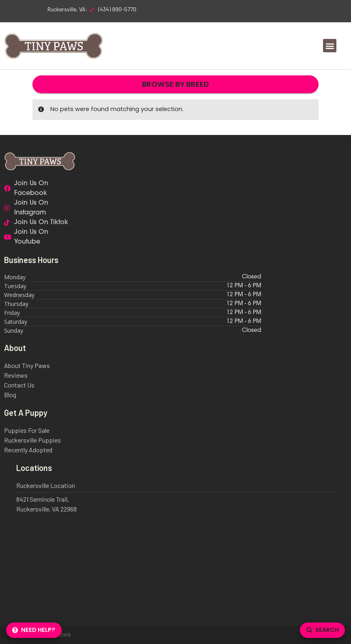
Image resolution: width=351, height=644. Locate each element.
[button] (330, 46)
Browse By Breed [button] (175, 84)
